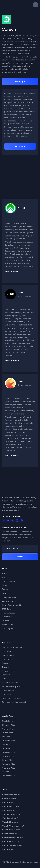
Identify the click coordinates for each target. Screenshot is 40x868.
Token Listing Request (12, 698)
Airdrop (5, 663)
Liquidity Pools (8, 694)
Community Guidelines (12, 647)
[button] (36, 5)
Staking (5, 667)
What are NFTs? (9, 799)
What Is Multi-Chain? (11, 806)
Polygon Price (8, 756)
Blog (4, 593)
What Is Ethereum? (10, 822)
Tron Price (6, 748)
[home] (8, 5)
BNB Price (6, 737)
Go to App (20, 82)
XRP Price (6, 745)
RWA (4, 679)
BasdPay (6, 675)
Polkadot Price (8, 776)
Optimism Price (9, 752)
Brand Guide (7, 625)
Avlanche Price (8, 764)
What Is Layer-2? (9, 834)
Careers (5, 621)
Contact (5, 589)
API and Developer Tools (13, 686)
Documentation (9, 597)
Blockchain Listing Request (14, 702)
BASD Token (7, 609)
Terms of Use (8, 659)
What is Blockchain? (11, 795)
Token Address (8, 613)
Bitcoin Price (7, 721)
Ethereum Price (8, 725)
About (4, 577)
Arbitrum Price (8, 729)
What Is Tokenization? (11, 814)
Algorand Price (8, 768)
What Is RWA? (8, 849)
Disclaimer (7, 651)
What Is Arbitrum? (10, 818)
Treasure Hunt (8, 671)
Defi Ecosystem (9, 581)
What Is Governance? (11, 830)
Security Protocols (10, 683)
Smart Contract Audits (12, 605)
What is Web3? (9, 802)
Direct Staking (8, 690)
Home (4, 574)
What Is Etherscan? (10, 841)
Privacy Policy (8, 655)
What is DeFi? (8, 810)
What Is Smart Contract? (13, 838)
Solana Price (7, 733)
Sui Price (5, 772)
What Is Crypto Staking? (13, 826)
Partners (5, 585)
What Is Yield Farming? (12, 845)
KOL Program (8, 629)
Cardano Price (8, 741)
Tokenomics (7, 617)
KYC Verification (9, 601)
